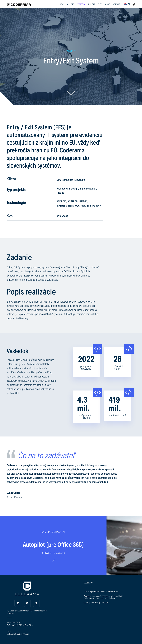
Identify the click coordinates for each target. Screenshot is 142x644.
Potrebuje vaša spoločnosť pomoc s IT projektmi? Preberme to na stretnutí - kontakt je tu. (103, 597)
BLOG (100, 4)
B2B (72, 4)
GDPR (86, 603)
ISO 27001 (95, 603)
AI (67, 4)
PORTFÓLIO (81, 4)
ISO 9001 (104, 603)
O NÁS (108, 4)
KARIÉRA (92, 4)
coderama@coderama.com (18, 634)
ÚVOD (62, 4)
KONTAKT (116, 4)
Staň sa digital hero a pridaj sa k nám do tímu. (102, 591)
